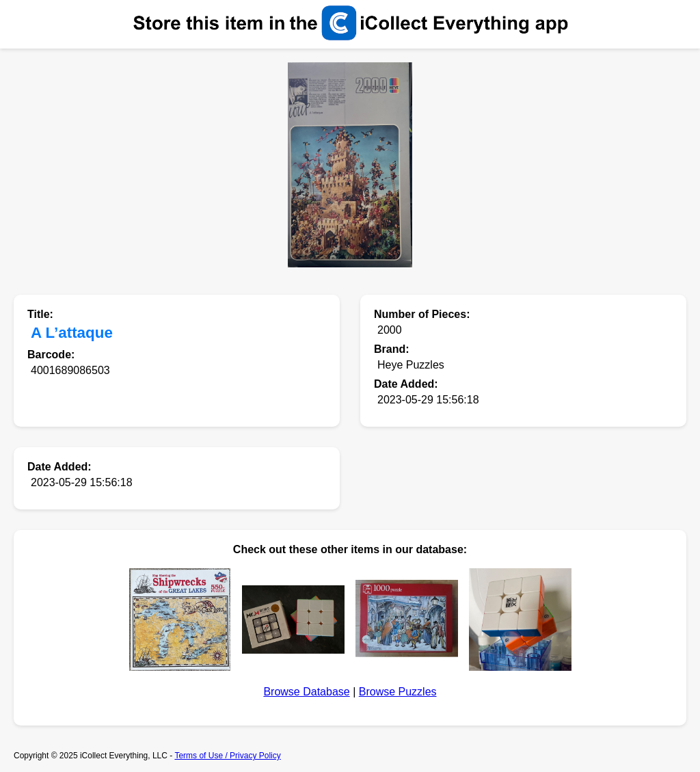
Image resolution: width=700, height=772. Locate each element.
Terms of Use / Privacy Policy (227, 756)
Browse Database (306, 692)
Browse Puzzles (398, 692)
